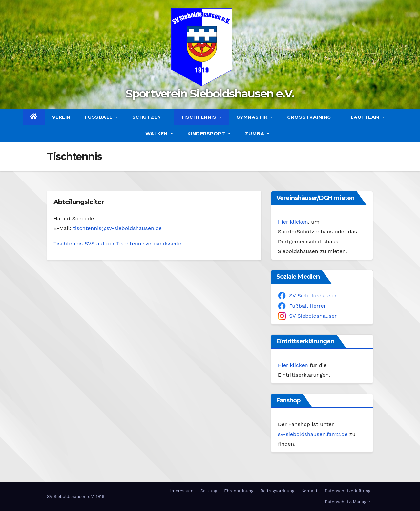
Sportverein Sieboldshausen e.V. (210, 94)
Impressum (182, 491)
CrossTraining (312, 117)
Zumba (257, 134)
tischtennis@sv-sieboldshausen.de (117, 228)
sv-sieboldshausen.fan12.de (313, 434)
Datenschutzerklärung (347, 491)
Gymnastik (255, 117)
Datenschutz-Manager (347, 502)
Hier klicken (293, 222)
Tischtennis (201, 117)
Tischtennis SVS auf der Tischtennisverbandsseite (117, 243)
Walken (159, 134)
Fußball (101, 117)
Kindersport (209, 134)
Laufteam (368, 117)
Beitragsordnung (277, 491)
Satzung (209, 491)
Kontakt (309, 491)
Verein (61, 117)
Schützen (149, 117)
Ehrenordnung (239, 491)
